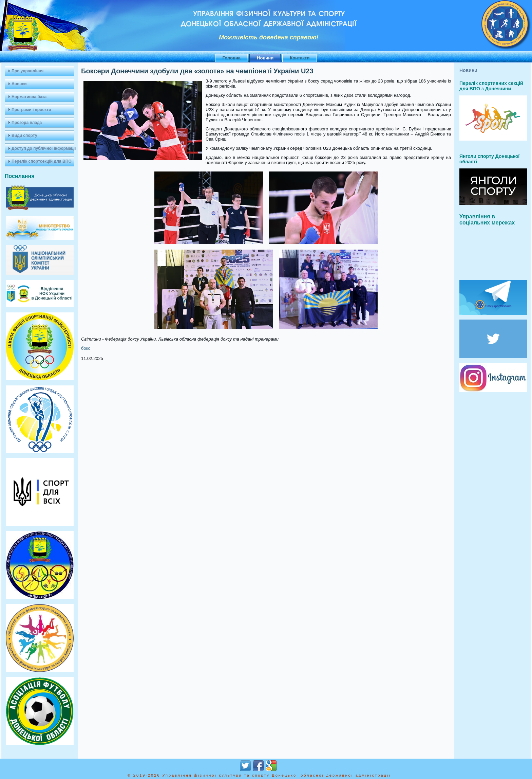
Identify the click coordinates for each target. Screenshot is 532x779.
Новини (265, 58)
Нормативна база (29, 97)
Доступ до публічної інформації (43, 148)
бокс (86, 348)
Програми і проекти (31, 110)
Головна (232, 58)
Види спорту (24, 135)
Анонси (19, 84)
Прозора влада (27, 123)
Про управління (27, 71)
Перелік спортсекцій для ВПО (42, 161)
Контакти (300, 58)
